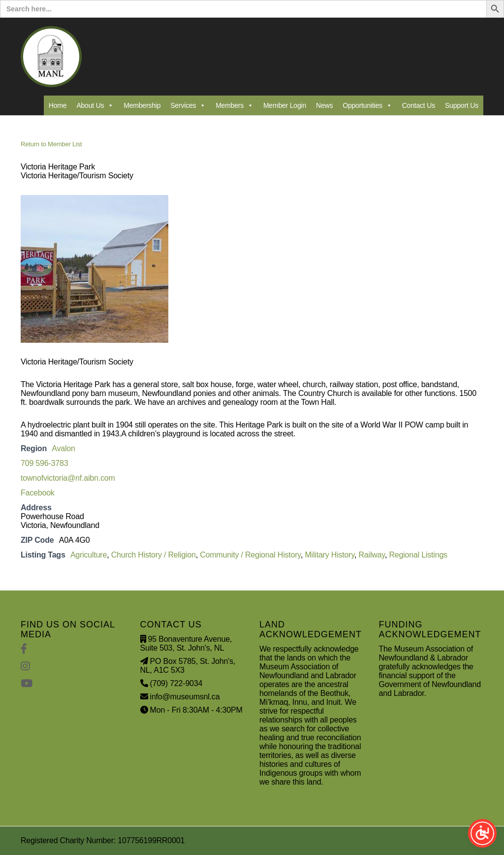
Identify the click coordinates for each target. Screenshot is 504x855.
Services (188, 105)
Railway (372, 555)
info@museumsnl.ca (185, 697)
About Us (95, 105)
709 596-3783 (44, 463)
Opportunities (367, 105)
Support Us (462, 105)
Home (58, 105)
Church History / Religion (154, 555)
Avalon (63, 448)
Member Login (285, 105)
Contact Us (419, 105)
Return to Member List (51, 144)
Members (235, 105)
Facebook (38, 493)
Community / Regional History (250, 555)
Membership (142, 105)
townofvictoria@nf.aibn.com (68, 478)
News (324, 105)
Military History (330, 555)
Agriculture (89, 555)
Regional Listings (418, 555)
